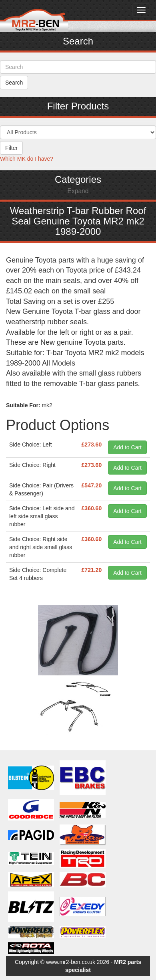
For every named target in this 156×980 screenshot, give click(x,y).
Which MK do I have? (27, 159)
